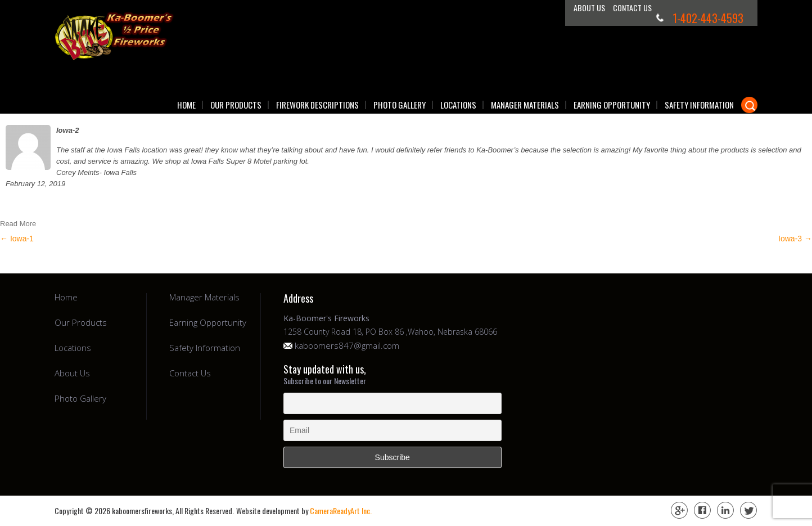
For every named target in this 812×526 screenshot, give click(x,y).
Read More (18, 224)
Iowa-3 (795, 239)
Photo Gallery (400, 105)
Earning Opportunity (612, 105)
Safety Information (699, 105)
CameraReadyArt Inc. (341, 511)
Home (186, 105)
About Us (589, 8)
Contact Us (632, 8)
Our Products (236, 105)
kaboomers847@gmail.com (347, 346)
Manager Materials (525, 105)
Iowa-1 (17, 239)
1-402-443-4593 (708, 18)
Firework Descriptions (317, 105)
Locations (458, 105)
